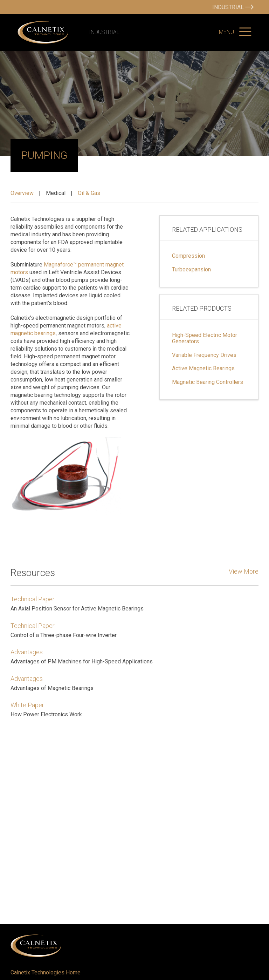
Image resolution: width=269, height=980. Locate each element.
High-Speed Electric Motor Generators (205, 338)
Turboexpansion (191, 270)
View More (244, 571)
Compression (188, 256)
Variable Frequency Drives (204, 355)
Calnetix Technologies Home (46, 972)
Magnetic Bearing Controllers (208, 382)
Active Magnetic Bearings (203, 369)
